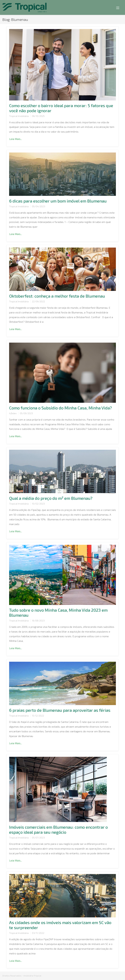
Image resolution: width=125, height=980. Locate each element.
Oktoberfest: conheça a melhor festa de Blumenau (57, 296)
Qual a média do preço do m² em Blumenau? (51, 498)
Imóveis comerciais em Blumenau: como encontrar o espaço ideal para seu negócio (58, 829)
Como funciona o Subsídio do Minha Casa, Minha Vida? (60, 408)
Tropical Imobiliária (19, 116)
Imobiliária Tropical (32, 976)
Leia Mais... (16, 139)
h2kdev (13, 413)
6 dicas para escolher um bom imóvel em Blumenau (58, 201)
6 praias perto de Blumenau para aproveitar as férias (60, 710)
